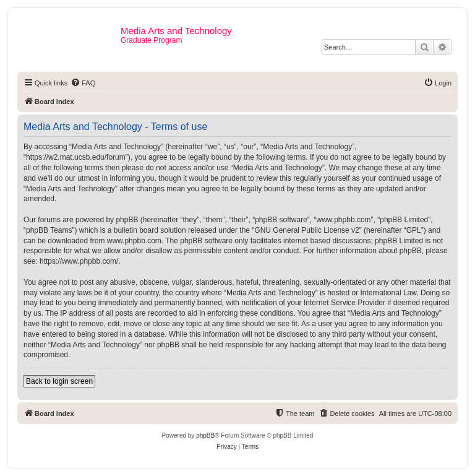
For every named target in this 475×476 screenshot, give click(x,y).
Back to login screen (59, 381)
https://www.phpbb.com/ (79, 261)
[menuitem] (83, 83)
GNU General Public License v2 (306, 230)
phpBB (205, 435)
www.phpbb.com (134, 241)
